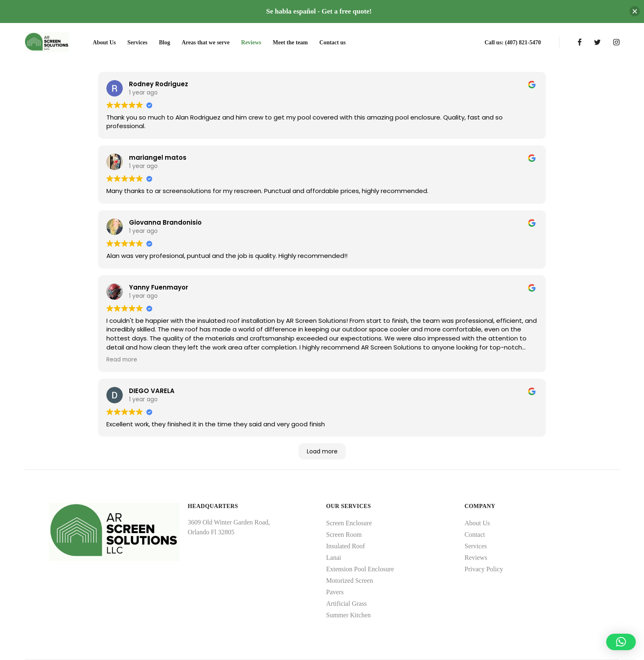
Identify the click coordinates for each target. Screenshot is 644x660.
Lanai (333, 558)
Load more (322, 451)
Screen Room (344, 535)
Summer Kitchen (348, 615)
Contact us (333, 43)
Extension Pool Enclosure (360, 569)
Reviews (251, 43)
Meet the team (290, 43)
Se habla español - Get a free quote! (319, 11)
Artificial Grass (346, 604)
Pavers (335, 592)
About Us (104, 43)
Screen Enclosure (349, 523)
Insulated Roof (346, 546)
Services (137, 43)
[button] (621, 642)
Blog (164, 43)
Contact (475, 535)
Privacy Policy (484, 569)
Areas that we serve (206, 43)
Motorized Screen (350, 581)
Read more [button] (122, 360)
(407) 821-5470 (523, 43)
